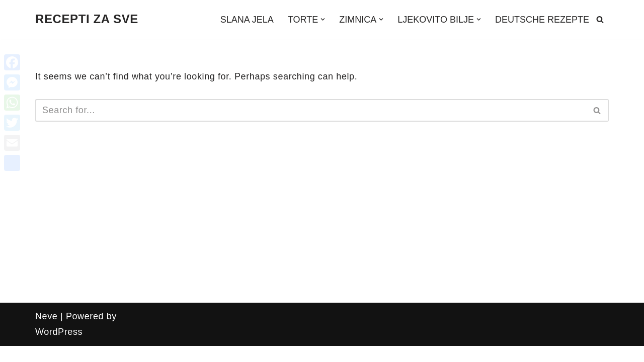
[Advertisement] (322, 227)
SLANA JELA (247, 20)
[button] (323, 19)
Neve (46, 316)
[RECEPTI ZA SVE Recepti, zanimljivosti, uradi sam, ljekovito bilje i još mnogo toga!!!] (87, 19)
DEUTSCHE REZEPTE (542, 20)
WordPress (59, 332)
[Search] (600, 19)
